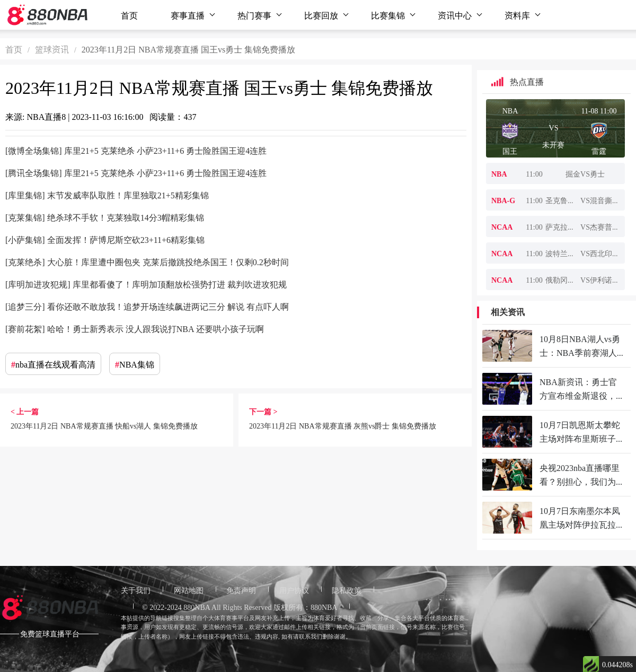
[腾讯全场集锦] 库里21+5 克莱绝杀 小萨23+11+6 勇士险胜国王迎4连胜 (136, 172)
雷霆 (599, 151)
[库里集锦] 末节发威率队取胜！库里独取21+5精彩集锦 (107, 195)
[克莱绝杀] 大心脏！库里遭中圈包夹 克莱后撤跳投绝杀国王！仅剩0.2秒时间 (147, 261)
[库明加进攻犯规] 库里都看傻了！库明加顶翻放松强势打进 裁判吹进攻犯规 (146, 284)
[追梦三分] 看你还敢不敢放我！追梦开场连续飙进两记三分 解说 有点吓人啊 (147, 306)
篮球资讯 (52, 49)
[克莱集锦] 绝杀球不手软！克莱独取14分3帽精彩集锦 (105, 217)
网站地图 (189, 590)
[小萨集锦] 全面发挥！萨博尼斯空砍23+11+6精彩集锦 (105, 239)
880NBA (197, 607)
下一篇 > (263, 411)
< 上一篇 (25, 411)
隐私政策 (347, 590)
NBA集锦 (135, 364)
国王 (510, 151)
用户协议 (294, 590)
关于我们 (136, 590)
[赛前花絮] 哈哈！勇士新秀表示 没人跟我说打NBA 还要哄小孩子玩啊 (135, 328)
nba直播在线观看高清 (53, 364)
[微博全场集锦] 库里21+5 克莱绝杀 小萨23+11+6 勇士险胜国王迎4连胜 (136, 150)
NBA (510, 110)
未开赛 (553, 144)
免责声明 (241, 590)
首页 (129, 15)
